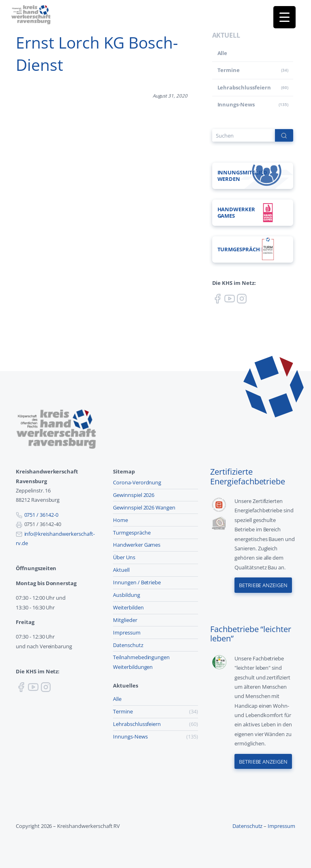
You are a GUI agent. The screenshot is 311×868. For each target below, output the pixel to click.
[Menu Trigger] (284, 17)
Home (120, 520)
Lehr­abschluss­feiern (244, 87)
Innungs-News (236, 104)
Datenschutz (128, 645)
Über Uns (124, 557)
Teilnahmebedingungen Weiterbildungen (141, 662)
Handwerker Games (137, 545)
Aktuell (121, 570)
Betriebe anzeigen (263, 585)
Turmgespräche (132, 533)
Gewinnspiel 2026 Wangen (144, 507)
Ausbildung (127, 595)
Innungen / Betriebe (137, 582)
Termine (229, 70)
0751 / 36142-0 (41, 515)
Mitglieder (125, 620)
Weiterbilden (128, 607)
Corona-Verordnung (137, 482)
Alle (223, 53)
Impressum (127, 632)
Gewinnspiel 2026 (134, 495)
